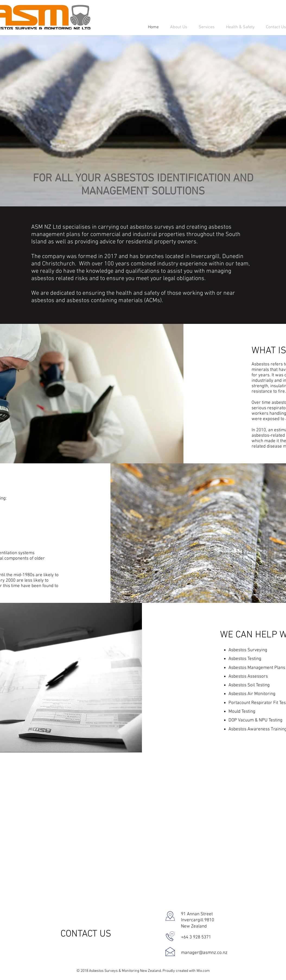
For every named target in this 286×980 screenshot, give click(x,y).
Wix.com (203, 971)
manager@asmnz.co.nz (204, 953)
